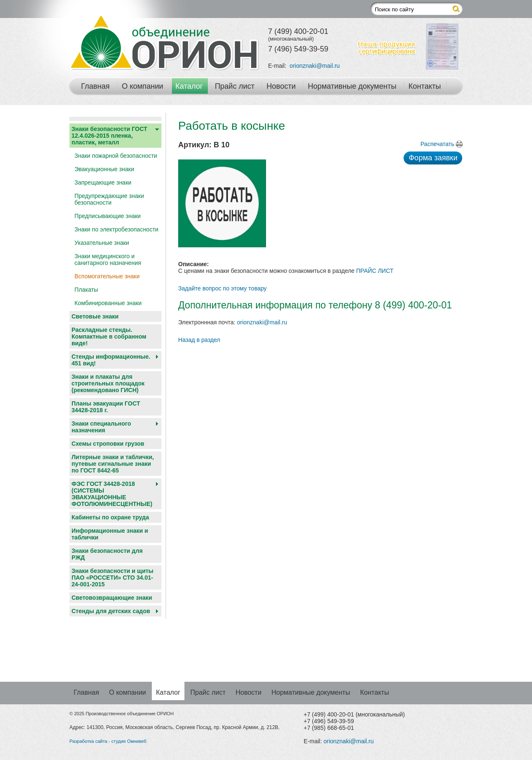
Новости (281, 86)
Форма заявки (433, 158)
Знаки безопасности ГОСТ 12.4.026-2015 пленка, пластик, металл (109, 136)
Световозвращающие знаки (112, 598)
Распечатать (437, 144)
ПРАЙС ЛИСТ (375, 271)
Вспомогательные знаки (107, 276)
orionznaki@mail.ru (315, 66)
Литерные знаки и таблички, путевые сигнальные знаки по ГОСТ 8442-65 (113, 464)
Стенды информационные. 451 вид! (111, 360)
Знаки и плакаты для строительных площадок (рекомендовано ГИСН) (108, 383)
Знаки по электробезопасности (116, 229)
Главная (96, 86)
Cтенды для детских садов (111, 611)
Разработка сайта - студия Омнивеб (108, 741)
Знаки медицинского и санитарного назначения (108, 259)
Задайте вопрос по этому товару (223, 288)
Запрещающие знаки (103, 182)
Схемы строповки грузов (108, 444)
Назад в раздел (199, 340)
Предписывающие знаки (107, 216)
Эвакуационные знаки (104, 169)
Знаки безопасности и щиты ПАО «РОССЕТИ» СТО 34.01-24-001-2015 (113, 578)
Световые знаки (95, 316)
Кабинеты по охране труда (110, 517)
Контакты (425, 86)
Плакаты (86, 290)
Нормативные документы (352, 86)
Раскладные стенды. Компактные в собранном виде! (109, 336)
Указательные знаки (102, 243)
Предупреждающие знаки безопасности (109, 199)
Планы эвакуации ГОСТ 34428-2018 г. (106, 407)
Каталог (189, 86)
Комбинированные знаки (108, 303)
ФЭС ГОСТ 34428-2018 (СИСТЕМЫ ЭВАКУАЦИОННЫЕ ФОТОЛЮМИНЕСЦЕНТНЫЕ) (112, 494)
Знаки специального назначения (101, 427)
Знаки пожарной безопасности (116, 156)
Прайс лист (235, 86)
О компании (142, 86)
